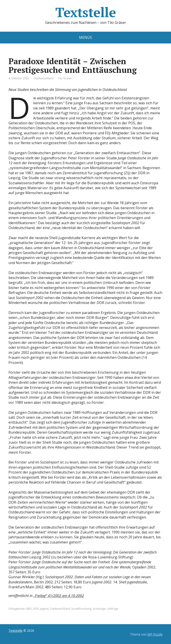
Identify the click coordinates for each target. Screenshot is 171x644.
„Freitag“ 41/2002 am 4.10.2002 (59, 596)
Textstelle (85, 12)
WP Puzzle (155, 634)
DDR (36, 609)
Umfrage (113, 609)
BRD (29, 609)
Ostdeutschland (43, 78)
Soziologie (99, 609)
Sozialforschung (81, 609)
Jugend (44, 609)
